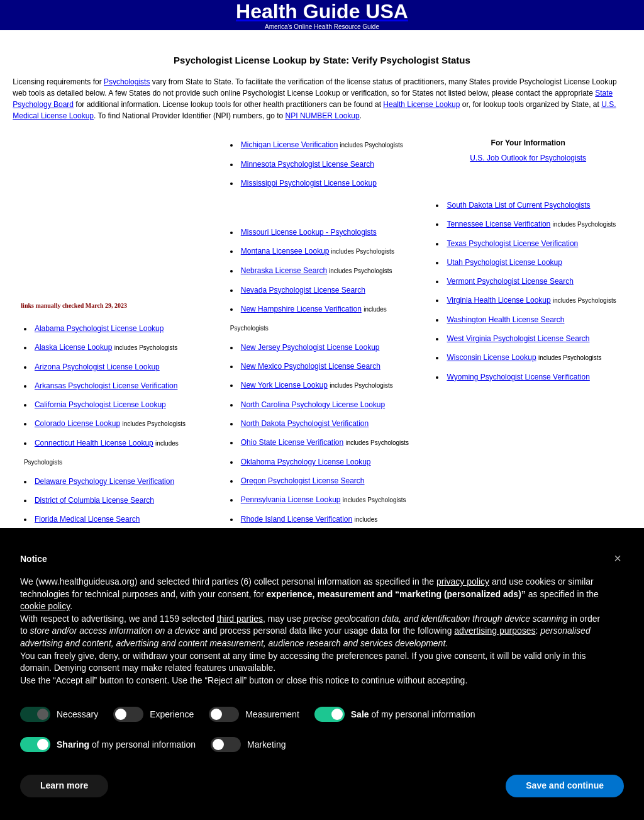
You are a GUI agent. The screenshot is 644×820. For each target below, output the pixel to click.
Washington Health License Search (505, 320)
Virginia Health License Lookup (498, 300)
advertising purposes (495, 631)
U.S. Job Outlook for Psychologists (528, 158)
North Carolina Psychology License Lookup (313, 405)
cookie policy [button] (45, 606)
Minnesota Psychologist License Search (308, 164)
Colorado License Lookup (77, 424)
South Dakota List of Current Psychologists (518, 205)
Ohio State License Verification (292, 442)
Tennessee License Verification (498, 224)
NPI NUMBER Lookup (323, 116)
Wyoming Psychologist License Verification (518, 377)
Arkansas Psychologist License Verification (106, 386)
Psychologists (127, 82)
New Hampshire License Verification (301, 309)
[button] (618, 558)
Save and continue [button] (565, 785)
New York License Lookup (284, 385)
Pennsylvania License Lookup (291, 500)
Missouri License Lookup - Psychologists (309, 232)
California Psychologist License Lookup (100, 405)
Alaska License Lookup (73, 347)
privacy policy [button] (463, 581)
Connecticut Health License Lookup (94, 443)
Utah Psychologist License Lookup (504, 262)
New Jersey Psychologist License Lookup (310, 347)
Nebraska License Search (284, 271)
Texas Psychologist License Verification (512, 244)
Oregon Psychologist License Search (303, 481)
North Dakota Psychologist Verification (305, 424)
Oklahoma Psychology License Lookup (306, 462)
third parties (240, 619)
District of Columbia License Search (94, 500)
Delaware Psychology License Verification (104, 481)
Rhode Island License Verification (297, 519)
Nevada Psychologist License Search (303, 290)
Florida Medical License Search (87, 519)
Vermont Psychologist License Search (510, 281)
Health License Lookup (421, 104)
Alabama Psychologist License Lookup (99, 329)
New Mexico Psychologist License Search (311, 366)
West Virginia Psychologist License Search (518, 339)
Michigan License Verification (290, 145)
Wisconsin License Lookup (491, 357)
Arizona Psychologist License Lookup (97, 367)
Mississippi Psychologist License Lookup (309, 183)
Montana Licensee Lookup (285, 251)
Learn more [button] (64, 785)
